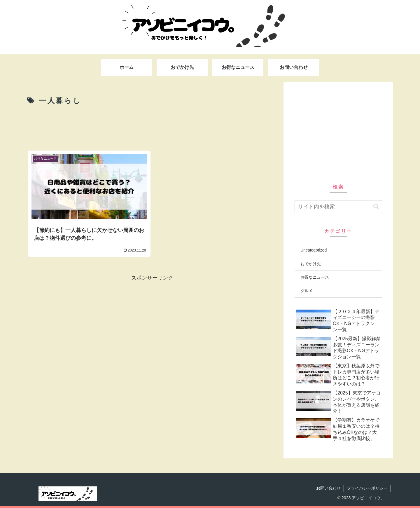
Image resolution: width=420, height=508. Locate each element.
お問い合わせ (328, 488)
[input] (338, 207)
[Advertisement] (152, 128)
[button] (376, 206)
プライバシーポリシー (367, 488)
